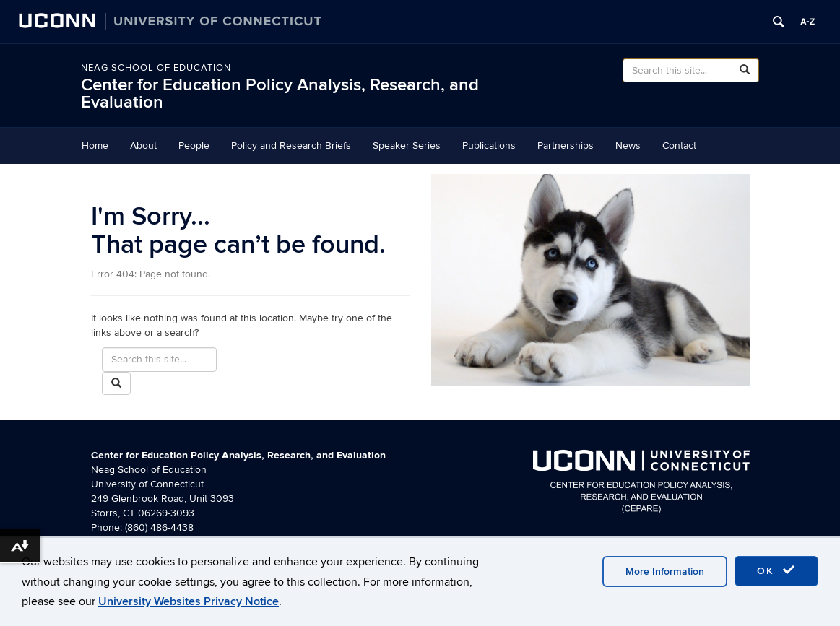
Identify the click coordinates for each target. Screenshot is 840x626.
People (194, 145)
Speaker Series (407, 145)
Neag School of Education (156, 68)
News (628, 145)
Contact (679, 145)
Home (95, 145)
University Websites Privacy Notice (189, 601)
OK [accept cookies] (776, 570)
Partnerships (566, 145)
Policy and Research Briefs (291, 145)
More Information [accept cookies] (665, 571)
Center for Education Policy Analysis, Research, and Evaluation (280, 94)
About (143, 145)
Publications (489, 145)
